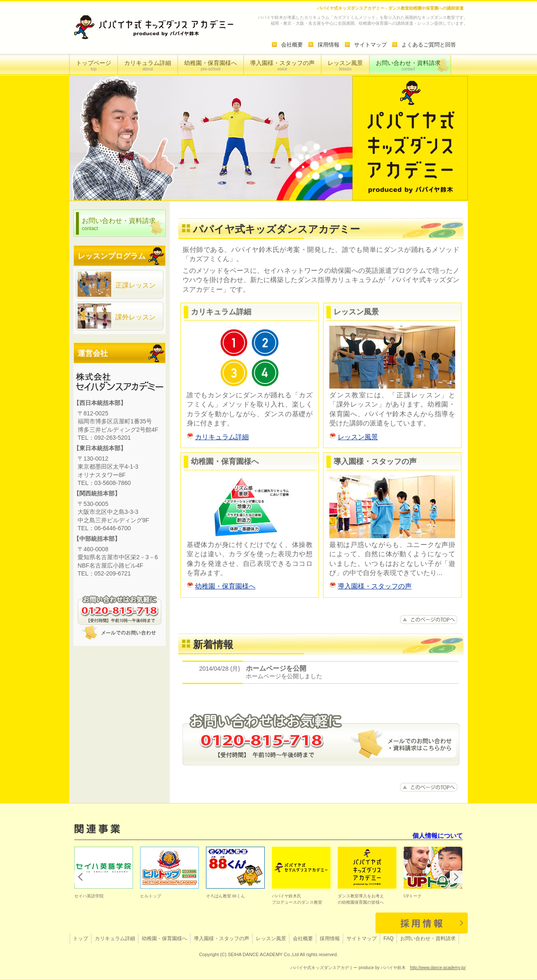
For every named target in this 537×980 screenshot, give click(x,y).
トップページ (94, 66)
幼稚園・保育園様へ (211, 66)
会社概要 (292, 45)
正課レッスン (117, 284)
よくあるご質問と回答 (429, 45)
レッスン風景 (345, 66)
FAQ (388, 939)
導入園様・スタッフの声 (282, 66)
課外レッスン (117, 316)
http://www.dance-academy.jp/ (438, 968)
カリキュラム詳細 (148, 66)
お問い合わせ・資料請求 (408, 66)
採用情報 (328, 45)
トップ (81, 939)
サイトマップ (370, 45)
